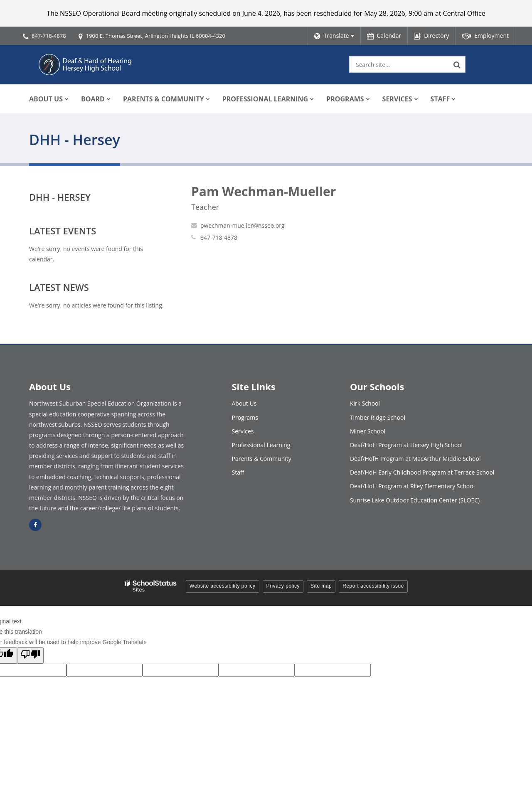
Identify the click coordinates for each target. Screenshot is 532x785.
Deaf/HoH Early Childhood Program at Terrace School (422, 472)
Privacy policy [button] (283, 586)
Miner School (368, 431)
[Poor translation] (30, 655)
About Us (244, 403)
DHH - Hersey (60, 197)
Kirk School (365, 403)
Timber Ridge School (378, 417)
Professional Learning (261, 445)
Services (243, 431)
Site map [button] (321, 586)
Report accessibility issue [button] (373, 586)
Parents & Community (262, 459)
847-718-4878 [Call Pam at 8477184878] (219, 237)
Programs (245, 417)
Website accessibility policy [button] (223, 586)
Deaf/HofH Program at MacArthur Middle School (415, 459)
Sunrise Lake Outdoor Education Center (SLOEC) (415, 500)
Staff (238, 472)
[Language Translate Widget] (334, 36)
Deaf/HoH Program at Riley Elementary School (412, 486)
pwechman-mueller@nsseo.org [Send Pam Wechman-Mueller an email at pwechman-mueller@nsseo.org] (243, 225)
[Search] (457, 64)
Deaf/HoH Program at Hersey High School (406, 445)
